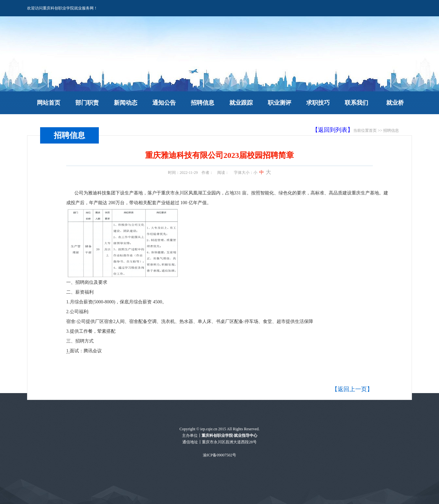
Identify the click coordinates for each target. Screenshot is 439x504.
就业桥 (395, 103)
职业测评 (280, 103)
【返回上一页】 (352, 389)
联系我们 (356, 103)
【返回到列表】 (333, 130)
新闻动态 (126, 103)
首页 (373, 130)
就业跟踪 (241, 103)
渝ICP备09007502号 (220, 455)
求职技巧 (318, 103)
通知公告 (164, 103)
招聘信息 (203, 103)
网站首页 (49, 103)
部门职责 (87, 103)
